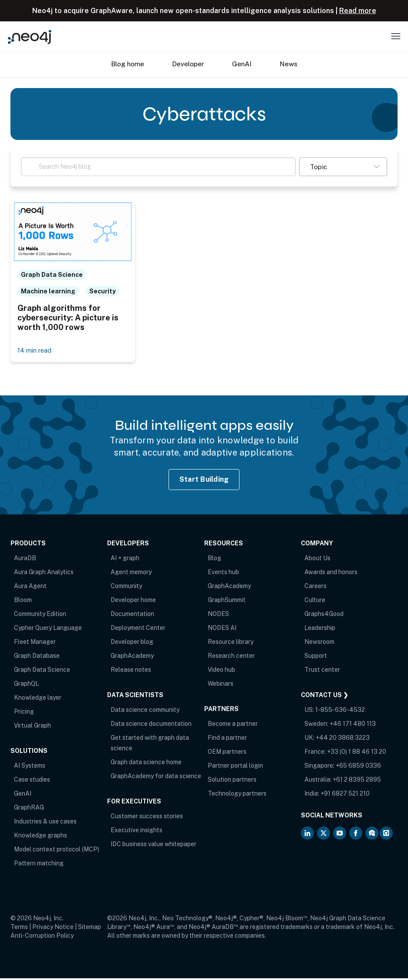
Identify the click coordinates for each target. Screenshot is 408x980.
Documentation (132, 616)
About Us (317, 560)
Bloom (23, 602)
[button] (343, 167)
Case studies (32, 781)
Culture (315, 602)
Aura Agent (30, 588)
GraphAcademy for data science (156, 778)
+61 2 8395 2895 (357, 781)
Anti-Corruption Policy (42, 937)
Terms (19, 929)
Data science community (145, 711)
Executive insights (137, 832)
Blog (214, 560)
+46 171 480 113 (353, 725)
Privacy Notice (53, 929)
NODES (218, 616)
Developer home (133, 602)
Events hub (223, 574)
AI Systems (30, 767)
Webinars (221, 685)
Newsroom (319, 643)
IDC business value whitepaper (153, 846)
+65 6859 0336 (358, 767)
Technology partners (237, 795)
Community (126, 588)
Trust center (322, 671)
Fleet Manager (35, 643)
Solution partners (232, 781)
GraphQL (26, 685)
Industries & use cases (45, 823)
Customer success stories (147, 818)
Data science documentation (151, 725)
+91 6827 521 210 (345, 795)
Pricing (24, 713)
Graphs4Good (324, 616)
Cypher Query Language (48, 630)
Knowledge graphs (40, 837)
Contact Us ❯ (325, 697)
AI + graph (125, 560)
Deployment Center (138, 630)
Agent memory (131, 574)
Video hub (221, 671)
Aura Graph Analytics (44, 574)
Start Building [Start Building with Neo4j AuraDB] (204, 481)
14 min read (35, 352)
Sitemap (89, 929)
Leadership (320, 630)
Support (316, 657)
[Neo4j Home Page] (30, 37)
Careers (315, 588)
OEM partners (227, 753)
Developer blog (132, 643)
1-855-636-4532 (340, 711)
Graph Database (37, 657)
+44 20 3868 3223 (343, 739)
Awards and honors (331, 574)
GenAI (23, 795)
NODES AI (222, 630)
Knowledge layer (38, 699)
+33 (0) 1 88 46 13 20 (357, 753)
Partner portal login (235, 767)
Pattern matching (39, 865)
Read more (358, 11)
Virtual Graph (32, 727)
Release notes (131, 671)
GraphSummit (227, 602)
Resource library (231, 643)
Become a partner (233, 725)
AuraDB (25, 560)
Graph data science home (146, 764)
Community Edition (40, 616)
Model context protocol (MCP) (57, 851)
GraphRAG (29, 809)
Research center (231, 657)
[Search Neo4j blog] (158, 167)
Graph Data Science (42, 671)
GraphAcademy (132, 657)
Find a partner (227, 739)
